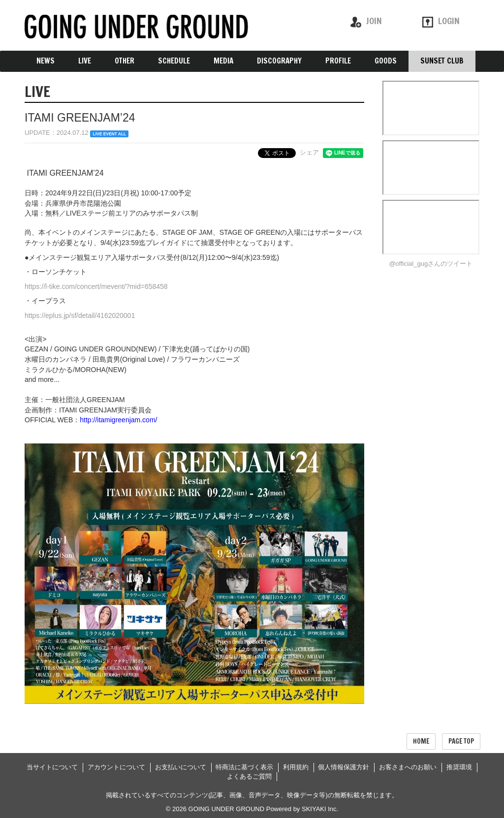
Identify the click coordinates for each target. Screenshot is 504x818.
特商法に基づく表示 (244, 767)
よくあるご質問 (249, 776)
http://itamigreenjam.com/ (118, 420)
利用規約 (296, 767)
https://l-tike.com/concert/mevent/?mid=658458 (96, 286)
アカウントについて (116, 767)
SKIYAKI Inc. (320, 809)
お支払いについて (181, 767)
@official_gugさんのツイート (431, 264)
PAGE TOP (461, 741)
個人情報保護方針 (344, 767)
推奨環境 (459, 767)
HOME (421, 741)
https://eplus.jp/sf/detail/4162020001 (80, 315)
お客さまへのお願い (408, 767)
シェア (309, 152)
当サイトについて (52, 767)
